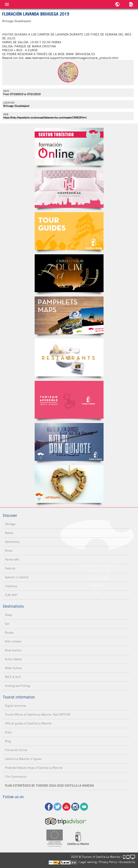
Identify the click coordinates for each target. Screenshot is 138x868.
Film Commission (16, 777)
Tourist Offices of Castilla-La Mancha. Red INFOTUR (38, 715)
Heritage (10, 524)
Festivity (10, 568)
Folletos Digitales (69, 315)
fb (49, 807)
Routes (9, 633)
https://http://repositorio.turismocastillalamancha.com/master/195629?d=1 (45, 118)
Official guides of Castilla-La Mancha (28, 723)
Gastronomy (12, 542)
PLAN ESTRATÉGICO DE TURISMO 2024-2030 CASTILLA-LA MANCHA (49, 786)
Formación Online (16, 750)
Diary (8, 732)
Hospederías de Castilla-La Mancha (69, 189)
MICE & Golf (13, 677)
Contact (84, 807)
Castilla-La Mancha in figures (23, 759)
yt (66, 807)
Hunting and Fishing (17, 686)
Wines (9, 551)
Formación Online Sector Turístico (69, 147)
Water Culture (13, 668)
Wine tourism (13, 650)
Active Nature (13, 659)
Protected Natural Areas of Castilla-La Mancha (34, 768)
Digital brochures (16, 706)
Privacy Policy (108, 862)
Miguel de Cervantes (69, 442)
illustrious (11, 586)
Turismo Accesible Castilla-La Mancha (69, 400)
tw (58, 807)
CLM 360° (11, 595)
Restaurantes (69, 358)
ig (75, 807)
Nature (9, 533)
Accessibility (127, 862)
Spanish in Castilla (17, 577)
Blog (8, 741)
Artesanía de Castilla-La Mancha (69, 484)
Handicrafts (12, 560)
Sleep (9, 615)
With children (13, 641)
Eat (7, 624)
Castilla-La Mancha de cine (69, 273)
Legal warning (88, 862)
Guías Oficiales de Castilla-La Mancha (69, 231)
